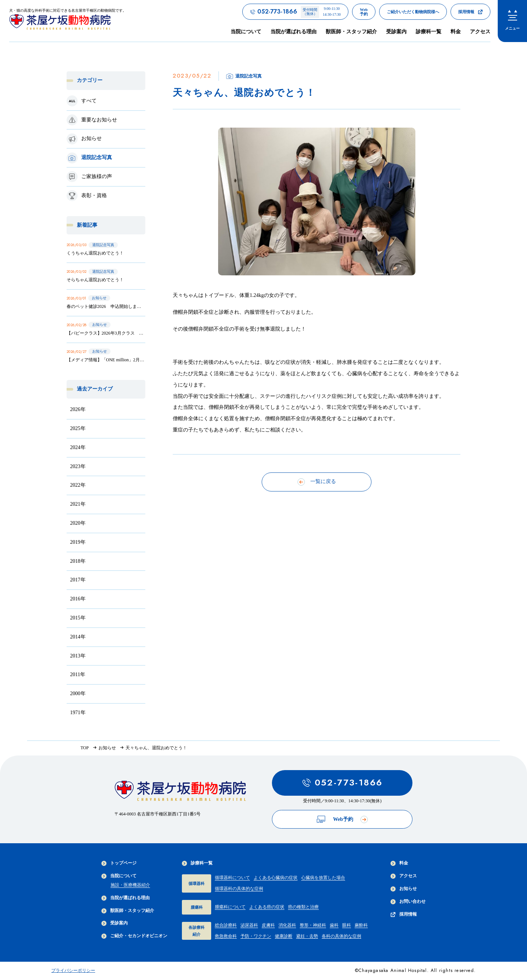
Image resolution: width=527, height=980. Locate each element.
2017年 (78, 580)
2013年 (78, 656)
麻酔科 (361, 925)
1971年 (78, 713)
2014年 (78, 637)
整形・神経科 (313, 925)
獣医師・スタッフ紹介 (351, 32)
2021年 (78, 504)
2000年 (78, 693)
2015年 (78, 618)
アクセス (480, 32)
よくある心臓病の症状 (276, 878)
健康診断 (284, 936)
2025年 (78, 428)
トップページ (119, 863)
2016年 (78, 599)
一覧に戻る (317, 482)
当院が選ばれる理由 (294, 32)
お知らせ (404, 889)
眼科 (347, 925)
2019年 (78, 542)
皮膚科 (268, 925)
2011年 (78, 674)
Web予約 (342, 819)
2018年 (78, 561)
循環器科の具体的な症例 (239, 889)
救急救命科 (226, 936)
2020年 (78, 523)
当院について (119, 876)
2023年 (78, 466)
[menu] (512, 21)
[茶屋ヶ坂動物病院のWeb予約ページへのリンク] (364, 12)
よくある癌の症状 (267, 907)
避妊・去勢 (307, 936)
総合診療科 (226, 925)
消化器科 (287, 925)
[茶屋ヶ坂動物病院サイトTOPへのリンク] (68, 21)
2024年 (78, 447)
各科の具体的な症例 (341, 936)
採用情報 (404, 914)
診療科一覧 (197, 863)
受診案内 (396, 32)
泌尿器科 (249, 925)
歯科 (334, 925)
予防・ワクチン (256, 936)
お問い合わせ (408, 902)
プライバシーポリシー (73, 970)
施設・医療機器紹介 (130, 885)
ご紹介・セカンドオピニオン (134, 936)
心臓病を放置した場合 (323, 878)
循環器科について (232, 878)
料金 (456, 32)
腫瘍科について (230, 907)
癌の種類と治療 (303, 907)
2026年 (78, 409)
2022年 (78, 485)
